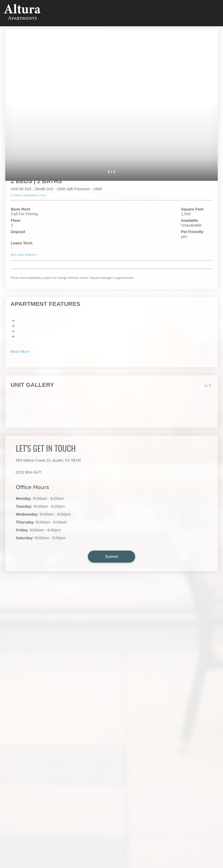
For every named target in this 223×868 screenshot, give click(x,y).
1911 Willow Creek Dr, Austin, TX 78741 (48, 460)
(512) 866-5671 (29, 472)
